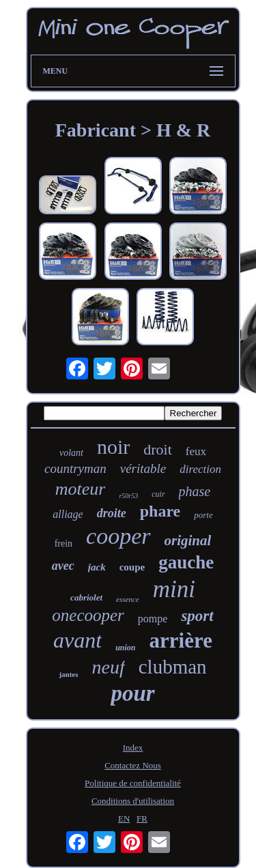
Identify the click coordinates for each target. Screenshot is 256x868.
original (188, 540)
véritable (143, 468)
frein (63, 544)
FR (142, 819)
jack (97, 567)
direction (200, 469)
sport (197, 616)
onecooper (88, 615)
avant (77, 640)
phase (195, 491)
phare (160, 511)
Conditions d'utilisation (133, 801)
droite (112, 513)
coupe (132, 567)
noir (113, 447)
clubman (173, 667)
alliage (68, 514)
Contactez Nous (133, 765)
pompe (153, 619)
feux (196, 451)
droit (158, 449)
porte (203, 515)
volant (71, 453)
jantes (68, 674)
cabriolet (86, 597)
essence (128, 599)
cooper (118, 536)
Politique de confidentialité (133, 783)
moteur (81, 489)
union (125, 648)
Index (133, 748)
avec (63, 566)
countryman (75, 468)
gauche (186, 562)
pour (132, 693)
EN (124, 819)
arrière (181, 640)
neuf (109, 667)
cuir (158, 494)
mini (174, 589)
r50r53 (128, 496)
